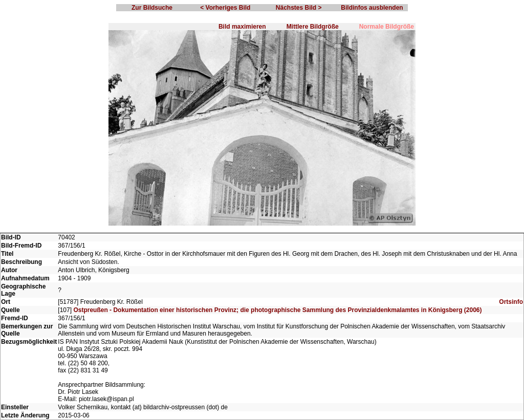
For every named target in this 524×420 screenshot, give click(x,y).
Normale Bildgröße (387, 27)
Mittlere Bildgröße (313, 27)
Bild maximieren (242, 27)
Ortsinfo (511, 302)
